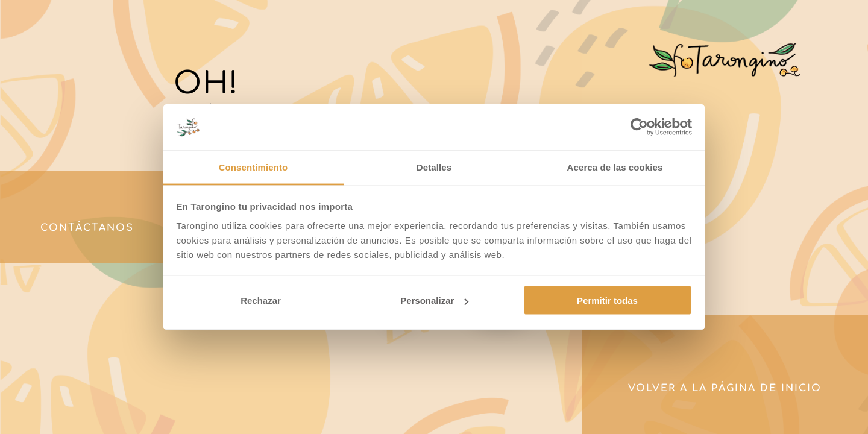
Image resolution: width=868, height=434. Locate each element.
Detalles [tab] (434, 167)
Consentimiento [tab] (253, 167)
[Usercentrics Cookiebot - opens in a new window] (639, 127)
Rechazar (261, 300)
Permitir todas (607, 300)
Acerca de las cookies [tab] (615, 167)
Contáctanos (87, 228)
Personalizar (434, 300)
